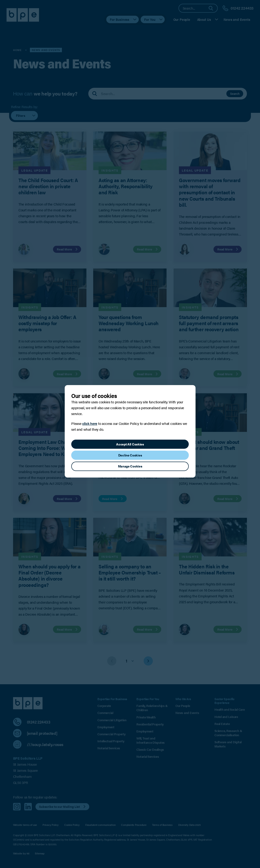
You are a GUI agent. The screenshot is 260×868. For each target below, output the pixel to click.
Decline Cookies (130, 455)
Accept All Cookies (130, 444)
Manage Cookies (130, 466)
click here (90, 423)
